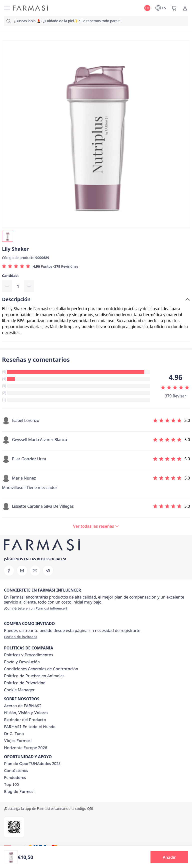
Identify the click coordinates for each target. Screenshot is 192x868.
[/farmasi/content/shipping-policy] (22, 662)
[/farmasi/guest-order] (20, 637)
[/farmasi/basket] (174, 8)
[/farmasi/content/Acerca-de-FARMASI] (23, 706)
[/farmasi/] (30, 8)
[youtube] (35, 571)
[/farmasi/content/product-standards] (25, 720)
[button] (169, 857)
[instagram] (22, 571)
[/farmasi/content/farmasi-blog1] (19, 792)
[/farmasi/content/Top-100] (11, 785)
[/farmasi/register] (35, 608)
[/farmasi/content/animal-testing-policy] (34, 676)
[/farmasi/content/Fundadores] (15, 778)
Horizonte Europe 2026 (26, 748)
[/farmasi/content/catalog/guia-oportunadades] (32, 764)
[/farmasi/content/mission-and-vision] (26, 713)
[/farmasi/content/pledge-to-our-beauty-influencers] (14, 734)
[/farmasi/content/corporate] (30, 727)
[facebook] (9, 571)
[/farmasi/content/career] (18, 741)
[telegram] (48, 571)
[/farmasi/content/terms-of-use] (41, 669)
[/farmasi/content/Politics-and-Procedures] (28, 655)
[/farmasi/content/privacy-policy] (25, 683)
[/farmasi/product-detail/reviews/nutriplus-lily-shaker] (96, 526)
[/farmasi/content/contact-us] (16, 771)
